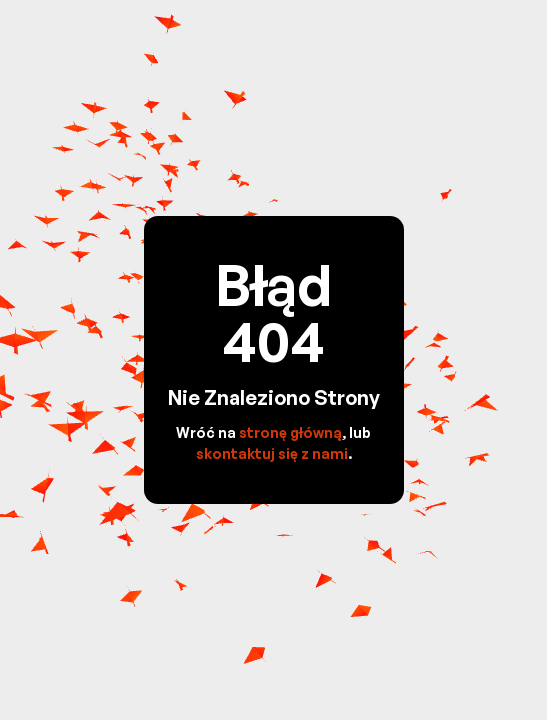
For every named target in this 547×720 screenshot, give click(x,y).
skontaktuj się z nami (272, 453)
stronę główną (290, 432)
